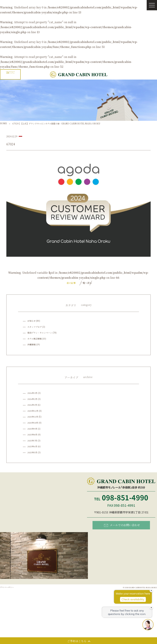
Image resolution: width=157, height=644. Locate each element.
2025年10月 (33, 423)
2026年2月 (33, 400)
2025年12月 (33, 412)
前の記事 (65, 283)
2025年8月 (33, 435)
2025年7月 (33, 441)
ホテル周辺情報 (34, 339)
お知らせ (31, 322)
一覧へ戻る (86, 283)
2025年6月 (33, 447)
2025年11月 (33, 418)
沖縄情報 (31, 345)
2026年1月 (32, 406)
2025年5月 (33, 453)
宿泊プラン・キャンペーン (40, 333)
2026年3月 (33, 394)
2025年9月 (33, 429)
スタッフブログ (35, 328)
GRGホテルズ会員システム (10, 73)
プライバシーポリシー (10, 589)
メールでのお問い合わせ (122, 526)
